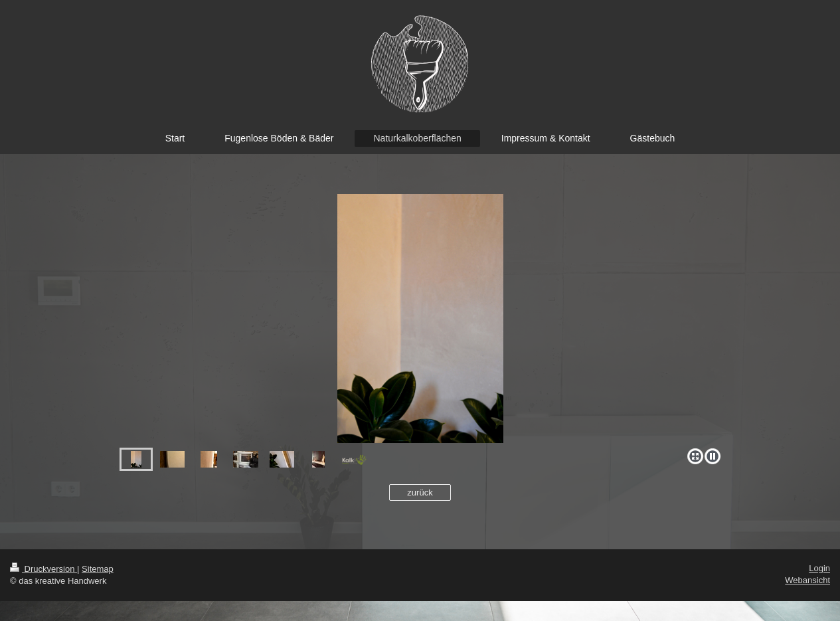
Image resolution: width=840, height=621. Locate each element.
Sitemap (98, 569)
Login (819, 568)
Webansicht (807, 580)
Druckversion (43, 569)
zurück (420, 492)
